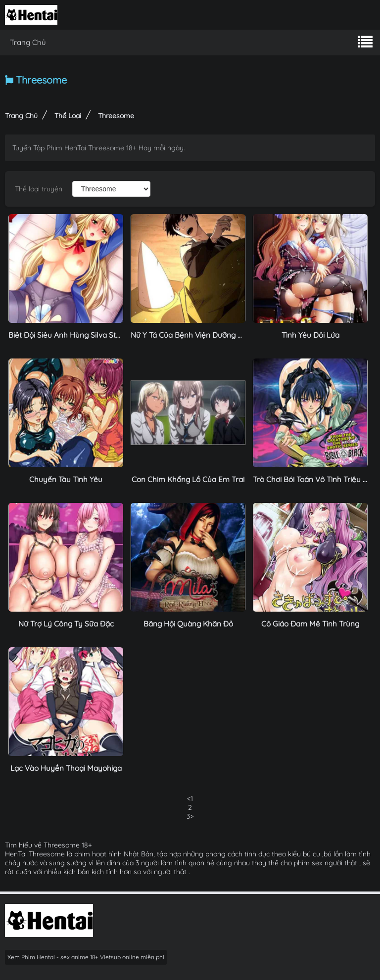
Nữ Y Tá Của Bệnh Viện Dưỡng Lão (190, 335)
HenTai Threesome (35, 854)
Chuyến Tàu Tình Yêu (66, 479)
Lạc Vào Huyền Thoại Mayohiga (66, 768)
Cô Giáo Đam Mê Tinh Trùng (310, 624)
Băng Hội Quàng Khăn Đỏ (188, 624)
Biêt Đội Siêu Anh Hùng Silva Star (66, 335)
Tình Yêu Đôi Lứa (310, 335)
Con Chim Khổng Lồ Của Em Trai (188, 479)
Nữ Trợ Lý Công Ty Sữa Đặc (66, 624)
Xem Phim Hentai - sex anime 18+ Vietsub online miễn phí (86, 957)
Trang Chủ (28, 42)
